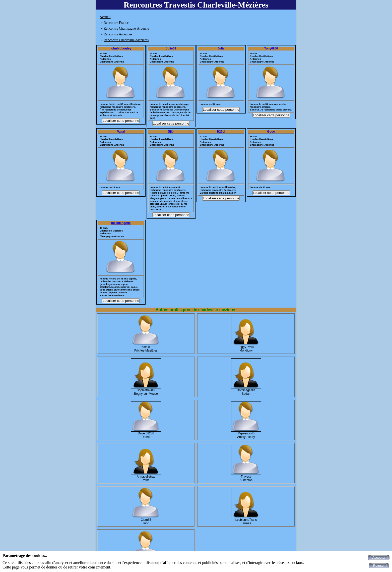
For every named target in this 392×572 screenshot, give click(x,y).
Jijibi (171, 132)
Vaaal (121, 132)
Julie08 (171, 48)
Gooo (271, 132)
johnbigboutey (121, 48)
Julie (221, 48)
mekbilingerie (121, 223)
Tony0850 (271, 48)
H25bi (221, 132)
